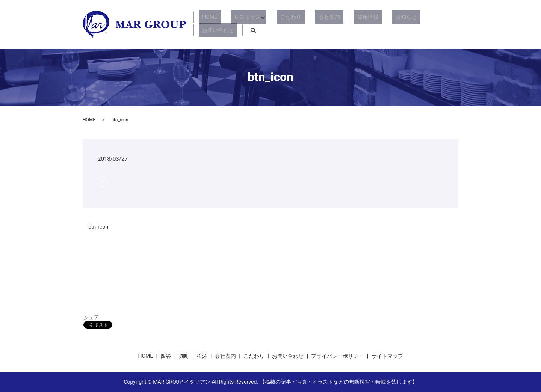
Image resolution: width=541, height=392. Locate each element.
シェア (91, 317)
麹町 (184, 356)
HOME (218, 24)
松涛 (202, 356)
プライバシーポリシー (337, 356)
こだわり (289, 24)
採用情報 (352, 24)
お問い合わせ (421, 24)
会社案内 (321, 24)
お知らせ (384, 24)
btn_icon (98, 227)
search (453, 24)
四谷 (166, 356)
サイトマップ (387, 356)
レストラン (249, 24)
